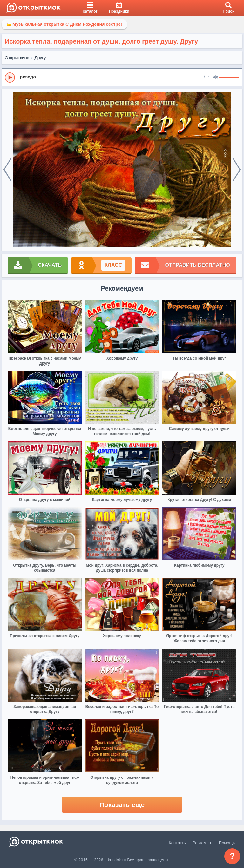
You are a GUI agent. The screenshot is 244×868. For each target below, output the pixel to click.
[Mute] (215, 77)
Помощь (227, 843)
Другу (40, 58)
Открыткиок (17, 58)
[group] (122, 77)
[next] (237, 170)
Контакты (178, 843)
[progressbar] (229, 77)
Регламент (203, 843)
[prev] (7, 170)
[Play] (10, 77)
